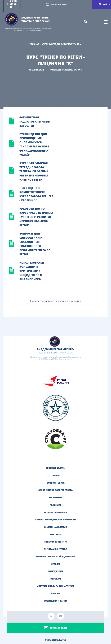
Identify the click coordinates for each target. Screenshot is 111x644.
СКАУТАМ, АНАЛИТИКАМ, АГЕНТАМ (56, 586)
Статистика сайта (56, 640)
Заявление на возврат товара (56, 490)
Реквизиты (56, 498)
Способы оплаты (56, 468)
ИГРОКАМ (56, 579)
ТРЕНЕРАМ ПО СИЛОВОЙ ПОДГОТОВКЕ (56, 557)
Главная (34, 44)
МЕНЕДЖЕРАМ (56, 571)
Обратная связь (59, 628)
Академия (56, 505)
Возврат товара (56, 483)
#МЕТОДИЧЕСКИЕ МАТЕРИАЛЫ (66, 70)
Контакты (56, 535)
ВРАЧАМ (56, 593)
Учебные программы (56, 512)
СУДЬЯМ (56, 564)
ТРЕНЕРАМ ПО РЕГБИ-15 (56, 542)
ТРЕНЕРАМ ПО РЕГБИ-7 (56, 549)
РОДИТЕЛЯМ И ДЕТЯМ (56, 601)
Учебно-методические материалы (62, 44)
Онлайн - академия (56, 527)
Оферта (56, 475)
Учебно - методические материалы (56, 520)
